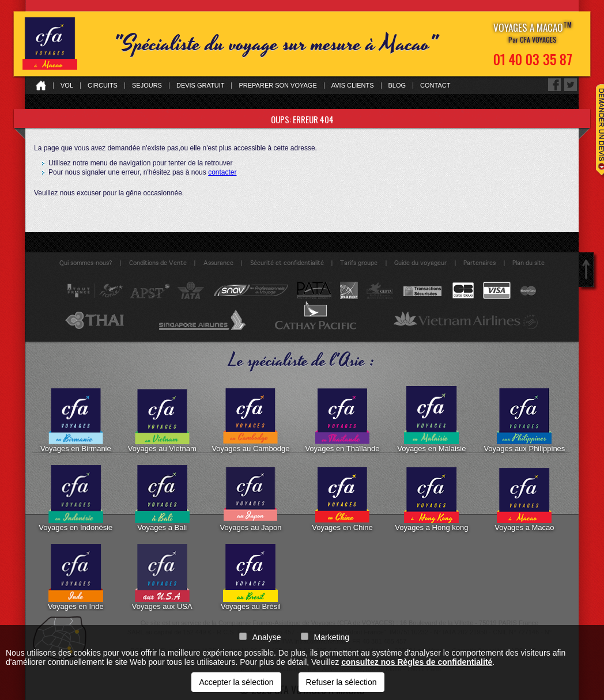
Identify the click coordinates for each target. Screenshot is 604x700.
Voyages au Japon (250, 498)
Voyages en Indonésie (75, 498)
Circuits (103, 86)
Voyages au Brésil (251, 577)
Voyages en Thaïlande (342, 419)
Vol (67, 86)
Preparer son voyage (278, 86)
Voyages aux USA (162, 577)
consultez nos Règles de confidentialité (417, 662)
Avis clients (353, 86)
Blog (397, 86)
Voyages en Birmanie (76, 419)
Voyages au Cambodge (250, 419)
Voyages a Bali (162, 498)
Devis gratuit (201, 86)
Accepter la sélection (236, 682)
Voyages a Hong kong (431, 498)
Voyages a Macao (524, 498)
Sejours (147, 86)
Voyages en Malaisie (431, 419)
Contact (435, 86)
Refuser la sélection (341, 682)
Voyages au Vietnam (162, 419)
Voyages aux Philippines (524, 419)
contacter (222, 172)
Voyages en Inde (76, 577)
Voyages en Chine (342, 498)
